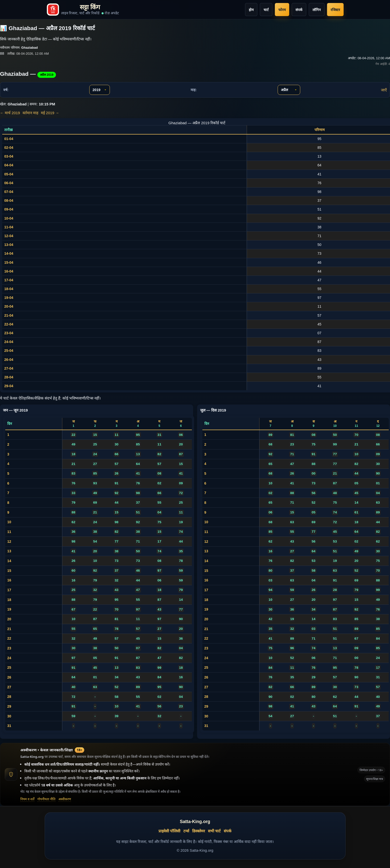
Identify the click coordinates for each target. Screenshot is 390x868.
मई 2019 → (50, 113)
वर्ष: (6, 90)
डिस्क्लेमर (199, 831)
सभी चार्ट (214, 831)
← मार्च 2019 (10, 113)
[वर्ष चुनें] (100, 90)
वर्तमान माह (30, 113)
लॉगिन (317, 10)
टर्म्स (186, 831)
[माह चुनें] (289, 90)
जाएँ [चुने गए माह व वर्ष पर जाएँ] (384, 90)
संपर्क (299, 10)
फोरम (282, 10)
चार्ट (266, 10)
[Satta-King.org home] (83, 10)
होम (251, 10)
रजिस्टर (335, 10)
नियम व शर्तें (27, 799)
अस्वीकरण (65, 799)
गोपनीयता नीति (46, 799)
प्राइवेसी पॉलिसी (169, 831)
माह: (194, 90)
